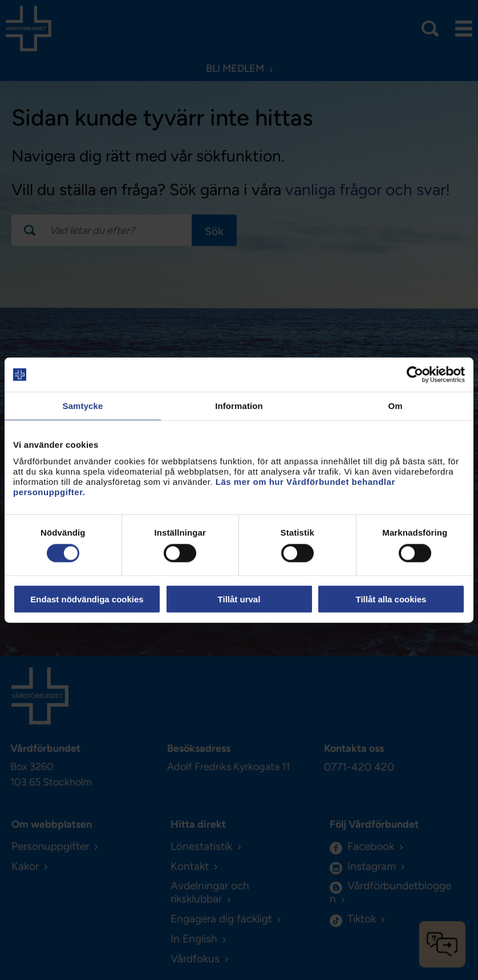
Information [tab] (239, 406)
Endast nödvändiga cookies (87, 599)
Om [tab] (395, 406)
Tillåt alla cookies (391, 599)
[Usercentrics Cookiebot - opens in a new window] (415, 375)
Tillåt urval (239, 599)
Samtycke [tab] (83, 406)
